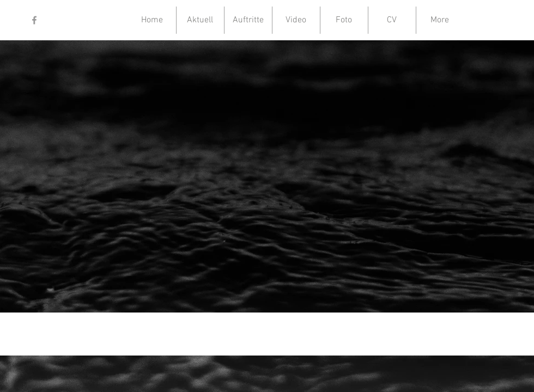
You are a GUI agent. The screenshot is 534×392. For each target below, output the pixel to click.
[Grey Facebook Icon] (34, 20)
